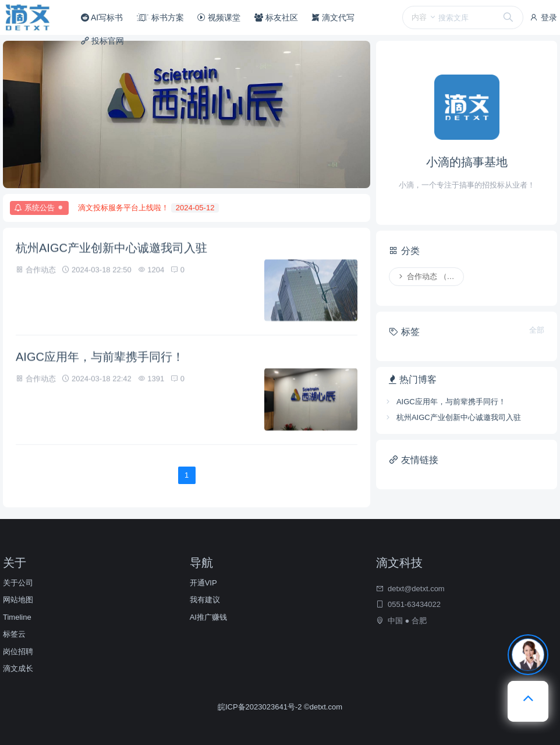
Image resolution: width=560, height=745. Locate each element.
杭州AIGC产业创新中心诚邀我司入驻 (111, 249)
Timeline (17, 617)
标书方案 (160, 17)
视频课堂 (219, 17)
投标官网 (102, 41)
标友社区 (276, 17)
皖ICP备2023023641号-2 (261, 707)
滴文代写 (333, 17)
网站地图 (18, 600)
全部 (537, 330)
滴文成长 (18, 668)
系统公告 (41, 208)
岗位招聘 (18, 652)
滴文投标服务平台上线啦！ (148, 208)
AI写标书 (102, 17)
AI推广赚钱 (208, 617)
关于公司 (18, 583)
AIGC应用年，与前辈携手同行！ (100, 358)
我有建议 (205, 600)
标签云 (14, 634)
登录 (543, 17)
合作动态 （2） (428, 276)
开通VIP (203, 583)
